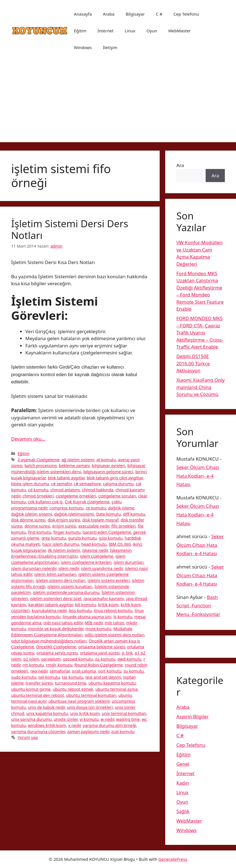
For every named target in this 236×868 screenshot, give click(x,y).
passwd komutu (78, 659)
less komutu (80, 610)
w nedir (107, 719)
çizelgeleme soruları (117, 496)
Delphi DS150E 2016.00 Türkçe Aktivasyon (193, 363)
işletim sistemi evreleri (109, 580)
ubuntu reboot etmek (73, 689)
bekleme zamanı (74, 466)
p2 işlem (31, 659)
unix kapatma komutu (47, 713)
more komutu (98, 629)
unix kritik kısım (85, 713)
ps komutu (105, 659)
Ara (180, 165)
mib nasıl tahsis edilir (63, 623)
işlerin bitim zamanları (55, 574)
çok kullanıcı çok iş (45, 502)
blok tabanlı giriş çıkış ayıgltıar (115, 478)
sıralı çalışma (84, 671)
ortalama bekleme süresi (102, 647)
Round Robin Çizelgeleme (98, 665)
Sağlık (183, 811)
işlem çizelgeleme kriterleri (86, 562)
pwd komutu (130, 659)
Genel (183, 764)
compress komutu (67, 508)
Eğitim (80, 31)
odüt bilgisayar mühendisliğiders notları (49, 641)
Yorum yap (28, 737)
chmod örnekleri (38, 496)
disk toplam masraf (100, 520)
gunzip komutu (82, 538)
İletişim (110, 47)
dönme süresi (37, 526)
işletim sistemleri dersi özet (56, 599)
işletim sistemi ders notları (61, 580)
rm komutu (33, 665)
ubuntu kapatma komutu (112, 683)
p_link (127, 653)
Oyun (152, 31)
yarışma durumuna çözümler (38, 732)
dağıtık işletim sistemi (32, 514)
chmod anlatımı (65, 490)
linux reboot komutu (113, 610)
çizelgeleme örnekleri (76, 496)
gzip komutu (111, 538)
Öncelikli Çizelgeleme (56, 647)
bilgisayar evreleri (109, 466)
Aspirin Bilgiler (193, 716)
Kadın (183, 783)
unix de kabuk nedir (47, 707)
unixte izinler (66, 719)
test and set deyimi (103, 677)
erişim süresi (64, 526)
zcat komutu (123, 732)
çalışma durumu (118, 484)
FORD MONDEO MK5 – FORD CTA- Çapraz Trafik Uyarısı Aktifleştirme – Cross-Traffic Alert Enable (200, 333)
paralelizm (51, 659)
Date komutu (109, 514)
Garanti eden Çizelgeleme (107, 532)
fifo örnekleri (123, 526)
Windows (83, 47)
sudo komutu (24, 677)
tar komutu (73, 677)
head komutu (94, 544)
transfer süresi (39, 683)
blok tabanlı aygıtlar (66, 478)
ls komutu (123, 617)
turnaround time (71, 683)
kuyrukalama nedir (49, 610)
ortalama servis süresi (57, 653)
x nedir (75, 725)
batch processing (41, 466)
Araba (109, 14)
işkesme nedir (95, 550)
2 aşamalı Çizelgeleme (38, 460)
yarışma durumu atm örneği (109, 725)
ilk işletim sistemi (64, 550)
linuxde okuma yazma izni (87, 617)
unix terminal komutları (124, 713)
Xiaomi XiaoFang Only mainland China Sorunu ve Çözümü (201, 387)
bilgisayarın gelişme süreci (108, 472)
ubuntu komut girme (31, 689)
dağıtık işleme (121, 508)
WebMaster (180, 31)
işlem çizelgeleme (97, 556)
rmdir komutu (59, 665)
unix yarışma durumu (31, 719)
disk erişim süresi (64, 520)
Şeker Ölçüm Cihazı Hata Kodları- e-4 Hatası (198, 476)
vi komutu (89, 719)
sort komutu (110, 671)
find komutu (40, 532)
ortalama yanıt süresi (100, 653)
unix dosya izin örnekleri (90, 707)
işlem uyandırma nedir (102, 568)
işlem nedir (69, 568)
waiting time (128, 719)
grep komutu (53, 538)
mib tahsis (115, 623)
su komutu (134, 671)
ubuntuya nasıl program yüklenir (79, 701)
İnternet (106, 31)
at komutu (106, 460)
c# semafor (61, 484)
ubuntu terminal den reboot (38, 695)
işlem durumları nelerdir (34, 568)
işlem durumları (129, 562)
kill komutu (86, 605)
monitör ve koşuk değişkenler (56, 629)
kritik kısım (108, 605)
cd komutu (38, 490)
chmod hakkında (98, 490)
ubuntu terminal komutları (91, 695)
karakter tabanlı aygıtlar (51, 605)
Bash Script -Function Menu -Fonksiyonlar (198, 606)
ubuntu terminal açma (116, 689)
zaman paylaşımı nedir (88, 732)
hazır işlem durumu (61, 544)
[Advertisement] (118, 103)
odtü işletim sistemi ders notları (115, 635)
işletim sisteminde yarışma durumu (66, 592)
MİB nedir (94, 623)
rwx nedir (39, 671)
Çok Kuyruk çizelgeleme (87, 502)
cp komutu (96, 508)
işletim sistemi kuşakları (70, 587)
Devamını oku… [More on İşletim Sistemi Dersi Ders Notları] (28, 439)
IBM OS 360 (120, 544)
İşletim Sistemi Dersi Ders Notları (70, 229)
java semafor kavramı (104, 599)
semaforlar (60, 671)
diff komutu (134, 514)
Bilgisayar (135, 14)
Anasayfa (83, 14)
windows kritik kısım (47, 725)
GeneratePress (173, 859)
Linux (130, 31)
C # (159, 14)
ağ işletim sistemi (78, 460)
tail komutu (49, 677)
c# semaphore (87, 484)
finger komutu (67, 532)
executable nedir (94, 526)
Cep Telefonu (186, 14)
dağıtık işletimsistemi (74, 514)
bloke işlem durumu (30, 484)
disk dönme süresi (28, 520)
